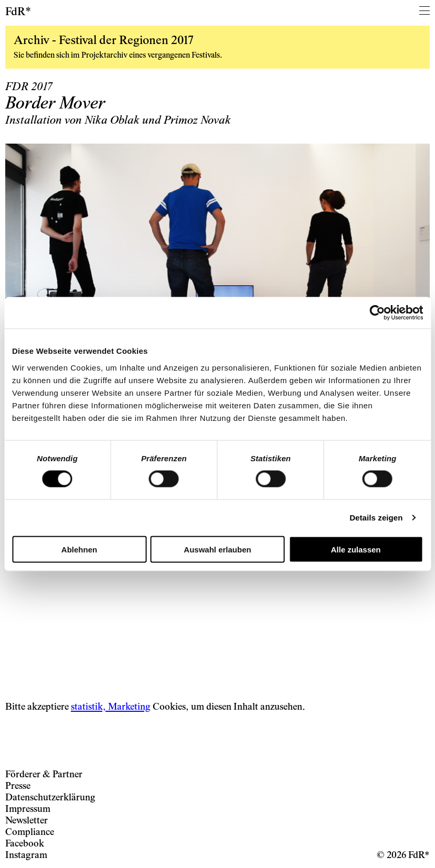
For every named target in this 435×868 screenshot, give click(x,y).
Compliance (30, 833)
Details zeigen (376, 518)
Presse (18, 786)
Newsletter (26, 821)
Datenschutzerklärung (50, 798)
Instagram (26, 856)
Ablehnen (79, 549)
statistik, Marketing (111, 707)
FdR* (18, 13)
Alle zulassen (356, 549)
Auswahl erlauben (217, 549)
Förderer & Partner (44, 775)
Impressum (28, 810)
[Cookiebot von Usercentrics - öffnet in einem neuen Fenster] (377, 313)
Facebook (25, 844)
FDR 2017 (29, 88)
